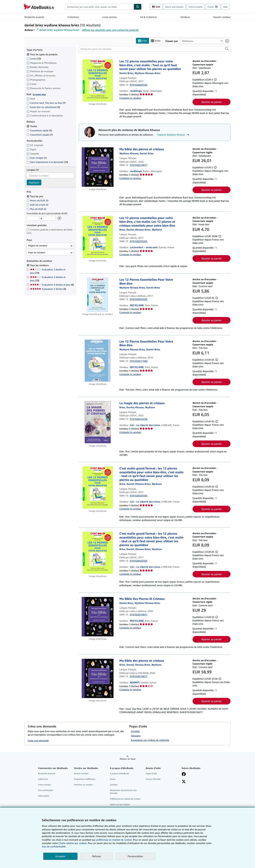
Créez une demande (38, 741)
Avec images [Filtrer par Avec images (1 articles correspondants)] (37, 158)
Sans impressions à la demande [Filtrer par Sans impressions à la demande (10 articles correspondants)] (47, 162)
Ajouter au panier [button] (212, 102)
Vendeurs (185, 17)
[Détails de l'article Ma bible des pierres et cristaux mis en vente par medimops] (98, 167)
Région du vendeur (38, 246)
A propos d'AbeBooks (119, 773)
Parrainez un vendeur (83, 785)
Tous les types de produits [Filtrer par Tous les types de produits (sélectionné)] (42, 54)
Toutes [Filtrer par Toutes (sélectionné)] (32, 126)
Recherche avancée (34, 17)
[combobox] (99, 7)
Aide (225, 7)
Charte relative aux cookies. (73, 843)
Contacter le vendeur (130, 98)
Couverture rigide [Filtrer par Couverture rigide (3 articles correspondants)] (39, 130)
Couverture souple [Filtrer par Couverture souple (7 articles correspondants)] (40, 135)
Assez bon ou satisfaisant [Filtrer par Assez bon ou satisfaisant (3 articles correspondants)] (43, 107)
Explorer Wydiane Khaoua (174, 135)
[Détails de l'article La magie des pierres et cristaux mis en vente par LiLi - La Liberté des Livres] (98, 422)
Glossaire (136, 736)
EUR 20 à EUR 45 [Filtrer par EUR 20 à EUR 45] (38, 205)
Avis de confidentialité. (54, 846)
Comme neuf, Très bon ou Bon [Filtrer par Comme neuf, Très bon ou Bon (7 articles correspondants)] (46, 103)
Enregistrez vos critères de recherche (150, 740)
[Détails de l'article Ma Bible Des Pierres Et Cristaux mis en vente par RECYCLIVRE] (98, 617)
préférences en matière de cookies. (114, 840)
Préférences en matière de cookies (125, 799)
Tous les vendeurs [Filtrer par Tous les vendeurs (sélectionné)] (40, 265)
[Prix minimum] (33, 218)
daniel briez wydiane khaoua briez (59, 30)
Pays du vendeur (37, 253)
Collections (73, 17)
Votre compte (196, 7)
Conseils (135, 731)
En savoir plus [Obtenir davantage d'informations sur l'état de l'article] (39, 94)
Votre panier (44, 796)
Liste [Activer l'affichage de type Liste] (142, 41)
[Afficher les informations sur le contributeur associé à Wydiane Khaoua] (145, 407)
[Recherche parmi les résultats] (155, 49)
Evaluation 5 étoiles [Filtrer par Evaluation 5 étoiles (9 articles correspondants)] (48, 289)
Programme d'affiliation (85, 779)
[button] (227, 49)
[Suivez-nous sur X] (184, 782)
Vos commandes (46, 790)
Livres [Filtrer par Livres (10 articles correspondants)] (34, 58)
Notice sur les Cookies (120, 804)
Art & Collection (148, 17)
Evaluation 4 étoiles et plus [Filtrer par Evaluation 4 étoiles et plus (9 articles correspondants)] (52, 285)
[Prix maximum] (49, 218)
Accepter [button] (60, 856)
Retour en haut (128, 759)
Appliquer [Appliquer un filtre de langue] (34, 183)
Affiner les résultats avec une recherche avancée (110, 30)
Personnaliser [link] (135, 856)
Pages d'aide (151, 773)
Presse (113, 779)
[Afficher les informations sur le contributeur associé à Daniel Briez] (127, 665)
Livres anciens (110, 17)
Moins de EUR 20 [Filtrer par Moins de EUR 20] (38, 200)
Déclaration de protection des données (123, 792)
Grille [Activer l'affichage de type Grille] (156, 41)
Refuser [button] (97, 856)
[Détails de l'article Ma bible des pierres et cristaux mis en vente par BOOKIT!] (98, 678)
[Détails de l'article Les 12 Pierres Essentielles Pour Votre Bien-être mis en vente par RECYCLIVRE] (98, 295)
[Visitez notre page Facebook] (184, 774)
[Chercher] (138, 7)
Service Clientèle (153, 779)
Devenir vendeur (222, 17)
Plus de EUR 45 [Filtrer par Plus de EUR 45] (37, 209)
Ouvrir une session (174, 7)
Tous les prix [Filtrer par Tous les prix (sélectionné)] (35, 196)
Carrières (114, 785)
